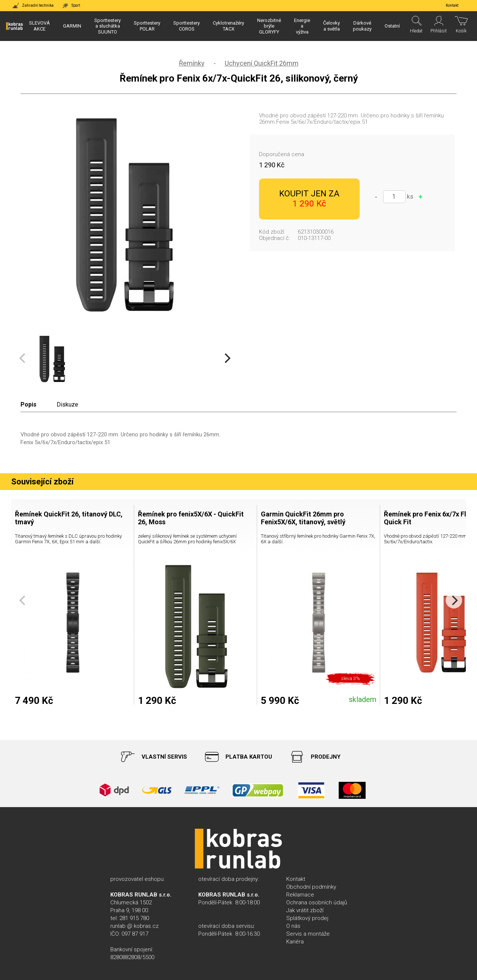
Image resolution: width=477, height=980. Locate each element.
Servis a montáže (308, 934)
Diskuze (67, 404)
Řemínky (192, 63)
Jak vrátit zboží (305, 910)
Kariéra (295, 942)
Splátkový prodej (307, 918)
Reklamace (300, 895)
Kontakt (296, 879)
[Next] (227, 358)
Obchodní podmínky (311, 887)
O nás (293, 926)
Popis (29, 404)
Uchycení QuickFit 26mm (262, 63)
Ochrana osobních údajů (317, 902)
